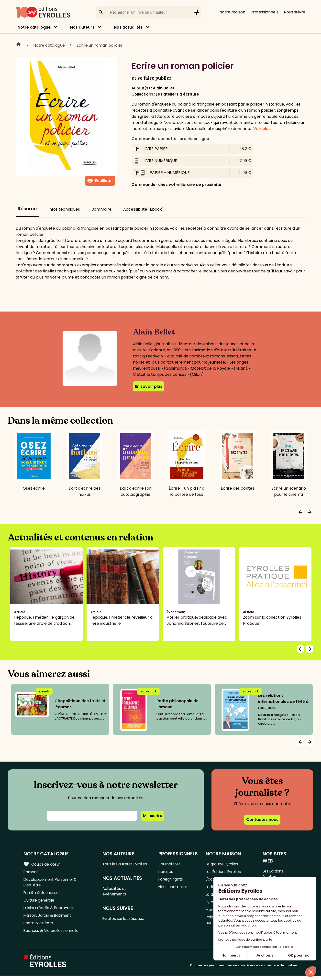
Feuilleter (100, 181)
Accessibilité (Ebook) (144, 209)
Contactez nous (262, 820)
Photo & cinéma (39, 927)
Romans (31, 872)
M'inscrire (153, 816)
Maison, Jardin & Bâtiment (48, 919)
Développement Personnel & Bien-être (51, 883)
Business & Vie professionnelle (52, 935)
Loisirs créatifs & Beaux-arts (50, 910)
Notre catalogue (34, 27)
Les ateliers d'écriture (177, 94)
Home (19, 45)
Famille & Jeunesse (42, 894)
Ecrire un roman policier (100, 45)
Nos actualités (128, 27)
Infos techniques (64, 209)
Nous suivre (295, 12)
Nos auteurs (82, 27)
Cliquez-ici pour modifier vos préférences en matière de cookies (244, 970)
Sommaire (102, 209)
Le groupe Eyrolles (223, 864)
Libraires (166, 872)
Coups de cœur (42, 864)
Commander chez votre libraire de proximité (176, 185)
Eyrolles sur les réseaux (125, 920)
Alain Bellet (164, 88)
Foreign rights (172, 880)
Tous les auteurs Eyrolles (127, 864)
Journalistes (170, 864)
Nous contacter (173, 888)
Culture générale (40, 902)
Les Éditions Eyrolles (224, 872)
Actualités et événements (115, 892)
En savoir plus (149, 386)
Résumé (27, 209)
